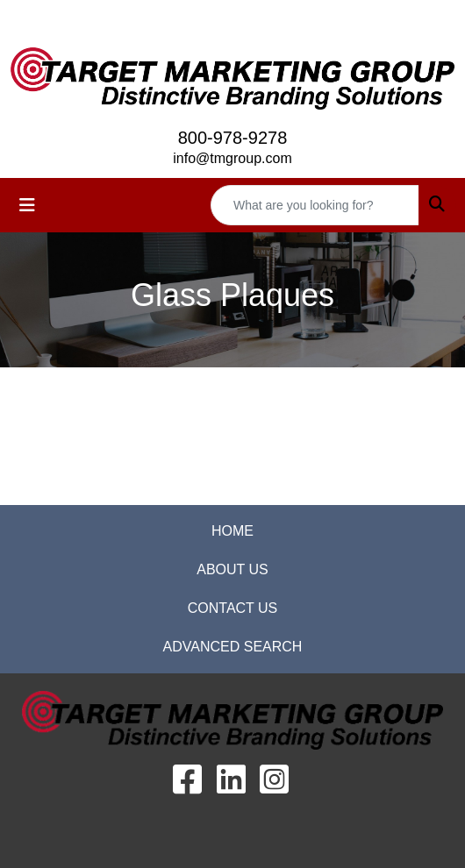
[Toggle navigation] (27, 205)
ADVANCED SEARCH (233, 647)
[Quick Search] (315, 205)
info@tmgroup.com (232, 158)
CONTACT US (233, 608)
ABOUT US (232, 569)
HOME (232, 531)
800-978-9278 (233, 138)
